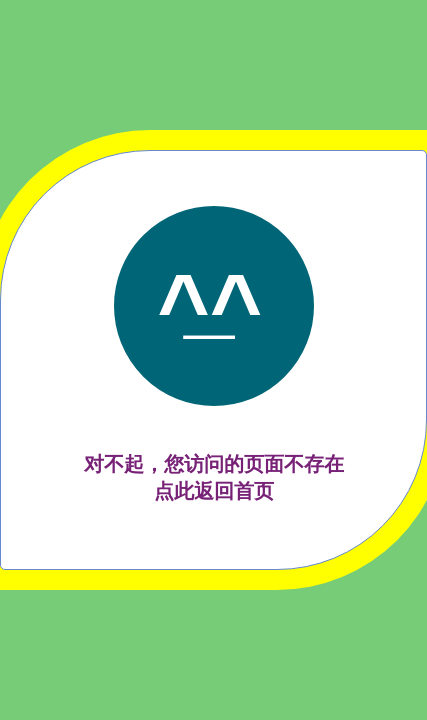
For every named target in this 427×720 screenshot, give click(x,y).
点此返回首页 (214, 491)
